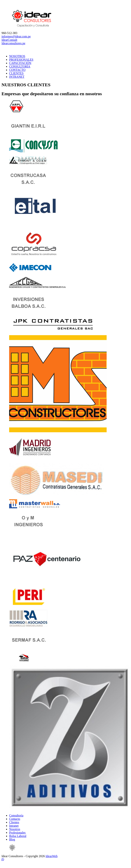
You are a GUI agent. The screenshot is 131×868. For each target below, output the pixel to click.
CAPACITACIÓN (20, 63)
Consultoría (16, 815)
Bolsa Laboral (18, 836)
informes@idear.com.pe (16, 36)
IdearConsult (9, 40)
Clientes (14, 822)
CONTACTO (17, 70)
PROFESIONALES (21, 60)
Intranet (14, 826)
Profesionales (17, 833)
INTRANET (17, 77)
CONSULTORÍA (20, 66)
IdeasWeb (52, 856)
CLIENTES (16, 73)
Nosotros (15, 829)
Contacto (15, 819)
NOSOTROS (17, 56)
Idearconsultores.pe (13, 43)
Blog (12, 839)
